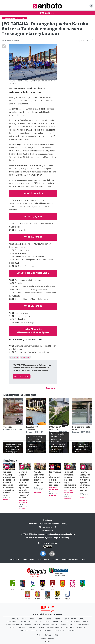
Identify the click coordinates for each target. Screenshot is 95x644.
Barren (38, 622)
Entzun (85, 41)
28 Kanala (72, 630)
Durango (47, 13)
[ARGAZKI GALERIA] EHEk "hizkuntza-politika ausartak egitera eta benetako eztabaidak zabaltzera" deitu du (24, 485)
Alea (40, 619)
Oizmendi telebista (55, 627)
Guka (72, 625)
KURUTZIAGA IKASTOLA (55, 428)
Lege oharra (29, 559)
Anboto (57, 619)
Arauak (56, 559)
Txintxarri (24, 630)
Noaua (41, 627)
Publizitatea (43, 559)
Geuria (28, 625)
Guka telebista (83, 625)
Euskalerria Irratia (14, 625)
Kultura (14, 357)
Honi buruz (15, 559)
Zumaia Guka (59, 630)
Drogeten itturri (73, 622)
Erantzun (51, 388)
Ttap (56, 635)
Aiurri (32, 619)
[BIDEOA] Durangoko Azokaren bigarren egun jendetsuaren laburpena (70, 480)
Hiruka (13, 627)
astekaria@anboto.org (47, 538)
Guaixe (63, 625)
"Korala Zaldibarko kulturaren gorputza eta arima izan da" (39, 479)
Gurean (48, 635)
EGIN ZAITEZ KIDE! (22, 376)
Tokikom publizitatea (47, 639)
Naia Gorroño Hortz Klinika (81, 428)
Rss (83, 559)
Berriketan (58, 622)
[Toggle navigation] (3, 6)
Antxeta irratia (70, 619)
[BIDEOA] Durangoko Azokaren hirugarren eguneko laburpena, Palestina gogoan (85, 481)
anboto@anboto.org (41, 534)
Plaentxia (81, 627)
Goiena (37, 625)
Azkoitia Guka (26, 622)
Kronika (22, 627)
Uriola (34, 630)
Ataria (82, 619)
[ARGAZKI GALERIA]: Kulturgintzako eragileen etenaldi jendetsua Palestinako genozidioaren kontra (9, 482)
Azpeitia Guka (12, 622)
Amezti (48, 619)
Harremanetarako (70, 559)
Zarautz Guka (46, 630)
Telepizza (8, 427)
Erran (86, 622)
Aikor (24, 619)
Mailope (32, 627)
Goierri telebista (50, 625)
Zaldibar (37, 492)
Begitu (47, 622)
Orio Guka (70, 627)
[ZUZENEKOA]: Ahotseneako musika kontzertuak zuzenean (55, 479)
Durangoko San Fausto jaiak (14, 18)
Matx (39, 635)
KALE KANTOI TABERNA (32, 428)
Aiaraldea (15, 619)
